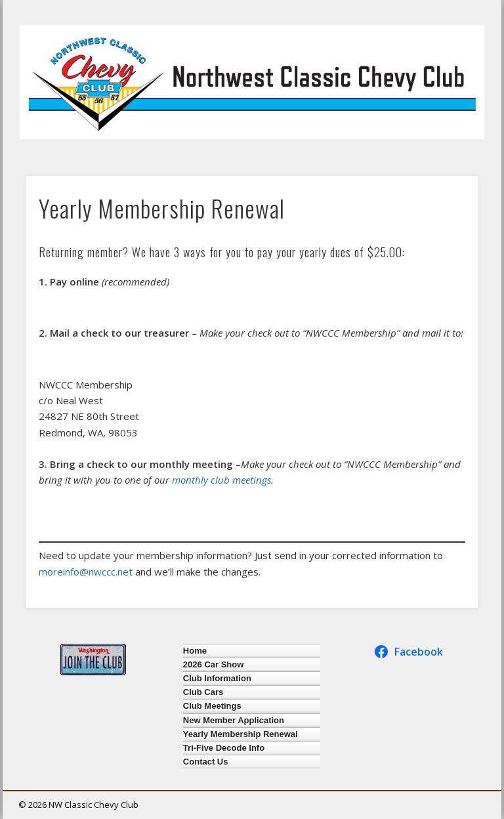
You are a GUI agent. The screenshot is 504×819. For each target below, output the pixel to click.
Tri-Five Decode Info (224, 748)
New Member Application (234, 720)
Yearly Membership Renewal (241, 734)
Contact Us (206, 762)
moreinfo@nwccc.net (86, 572)
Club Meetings (212, 706)
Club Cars (203, 692)
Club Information (217, 678)
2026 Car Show (214, 664)
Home (195, 651)
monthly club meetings (221, 480)
